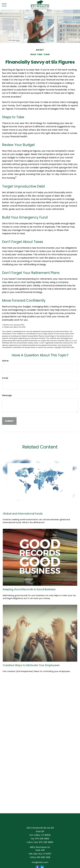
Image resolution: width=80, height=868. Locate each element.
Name (5, 361)
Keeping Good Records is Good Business (29, 589)
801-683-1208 (44, 857)
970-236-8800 (46, 842)
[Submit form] (9, 421)
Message (7, 395)
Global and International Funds (23, 514)
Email (5, 378)
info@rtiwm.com (40, 862)
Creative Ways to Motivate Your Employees (31, 665)
